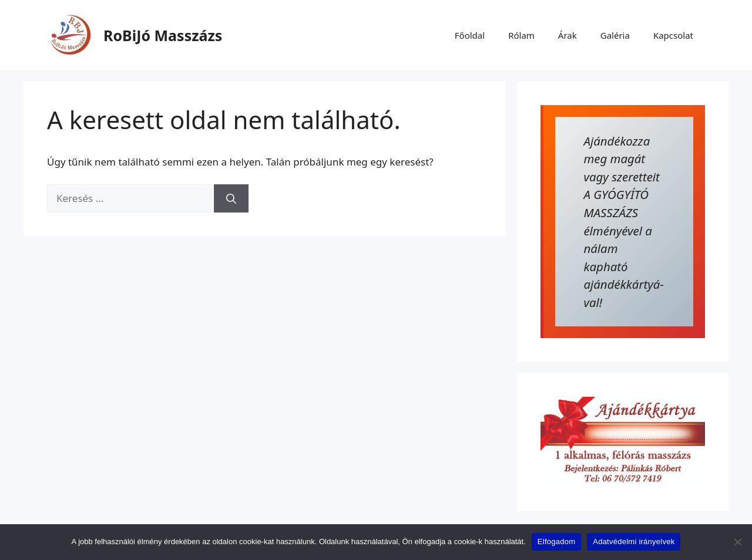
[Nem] (737, 542)
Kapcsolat (673, 35)
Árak (568, 35)
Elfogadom (556, 542)
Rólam (521, 35)
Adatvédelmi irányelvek (634, 542)
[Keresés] (231, 198)
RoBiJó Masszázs (163, 35)
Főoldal (470, 35)
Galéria (615, 35)
